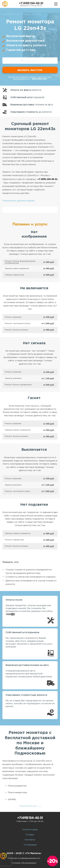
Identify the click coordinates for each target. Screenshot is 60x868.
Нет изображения (34, 234)
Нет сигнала (34, 343)
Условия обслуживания (24, 863)
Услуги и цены (30, 830)
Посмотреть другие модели (18, 201)
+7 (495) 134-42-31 (31, 3)
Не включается (34, 288)
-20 (53, 861)
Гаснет (34, 398)
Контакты (30, 840)
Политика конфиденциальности (24, 858)
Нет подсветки (34, 505)
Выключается (34, 450)
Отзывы (30, 835)
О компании (30, 845)
